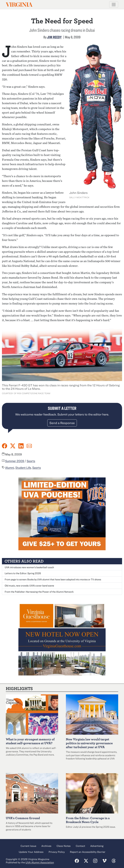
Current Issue (28, 846)
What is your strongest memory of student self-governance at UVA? (30, 741)
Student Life (23, 468)
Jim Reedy (54, 37)
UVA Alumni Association (40, 862)
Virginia (19, 5)
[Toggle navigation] (114, 5)
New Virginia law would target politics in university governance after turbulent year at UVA (89, 743)
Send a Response (62, 423)
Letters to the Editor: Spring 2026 (23, 573)
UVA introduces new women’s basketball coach (29, 567)
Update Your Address (31, 852)
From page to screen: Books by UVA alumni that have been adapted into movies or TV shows (53, 579)
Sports (31, 461)
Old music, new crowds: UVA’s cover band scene (29, 586)
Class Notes (64, 846)
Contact (80, 846)
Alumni (10, 468)
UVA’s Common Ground (23, 818)
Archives (46, 846)
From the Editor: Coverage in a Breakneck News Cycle (88, 820)
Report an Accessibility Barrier (88, 852)
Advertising (97, 846)
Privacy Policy (57, 852)
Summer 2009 (15, 461)
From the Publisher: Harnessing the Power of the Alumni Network (39, 592)
